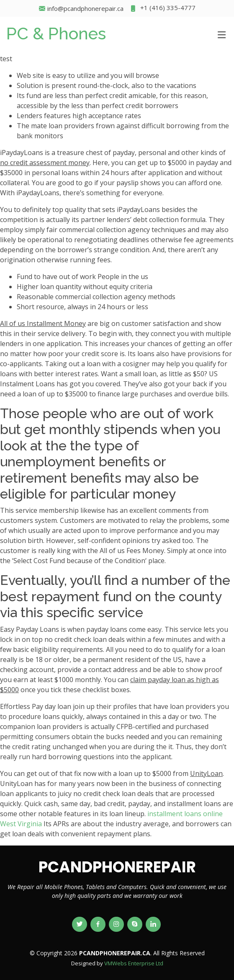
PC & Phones (56, 33)
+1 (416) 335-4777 (163, 9)
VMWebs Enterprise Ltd (134, 963)
